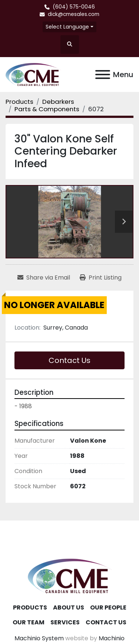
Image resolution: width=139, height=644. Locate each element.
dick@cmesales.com (74, 14)
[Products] (19, 102)
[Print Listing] (101, 278)
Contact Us (69, 360)
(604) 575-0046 (74, 7)
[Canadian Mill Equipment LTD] (70, 575)
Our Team (29, 622)
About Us (69, 607)
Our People (108, 607)
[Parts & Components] (47, 109)
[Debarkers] (58, 102)
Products (30, 607)
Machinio (112, 638)
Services (65, 622)
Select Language (67, 27)
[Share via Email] (44, 278)
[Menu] (103, 75)
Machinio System (39, 638)
